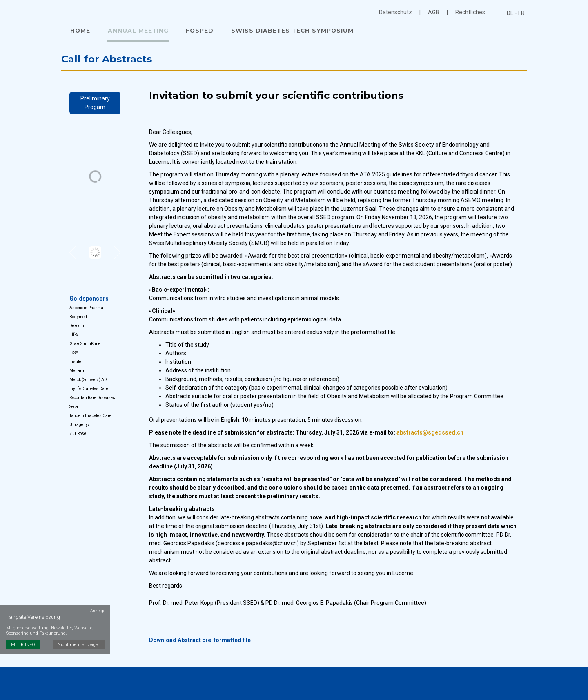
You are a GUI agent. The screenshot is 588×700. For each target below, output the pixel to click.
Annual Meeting (136, 32)
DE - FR (516, 13)
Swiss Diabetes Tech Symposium (288, 32)
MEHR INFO (23, 621)
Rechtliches (470, 12)
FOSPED (196, 32)
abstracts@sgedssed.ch (430, 435)
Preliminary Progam (95, 105)
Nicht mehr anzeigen (80, 621)
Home (80, 32)
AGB (434, 12)
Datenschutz (395, 12)
